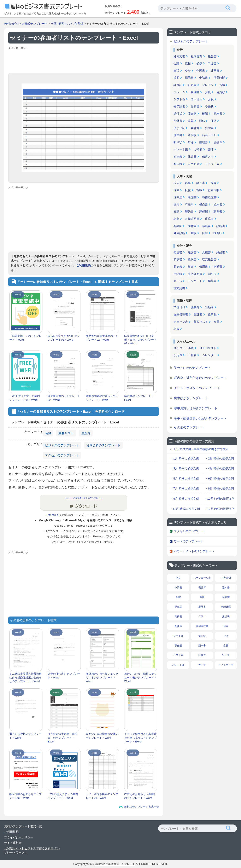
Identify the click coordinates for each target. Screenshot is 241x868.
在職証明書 (192, 219)
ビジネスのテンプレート (62, 445)
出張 (176, 71)
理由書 (178, 135)
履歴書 (192, 197)
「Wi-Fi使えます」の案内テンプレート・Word (63, 796)
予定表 (178, 355)
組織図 (178, 226)
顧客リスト (66, 24)
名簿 (54, 24)
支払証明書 (195, 274)
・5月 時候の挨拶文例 (185, 479)
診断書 (221, 226)
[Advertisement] (84, 60)
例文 (178, 578)
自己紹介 (194, 164)
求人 (176, 183)
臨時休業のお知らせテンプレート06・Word (25, 796)
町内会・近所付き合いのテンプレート (200, 378)
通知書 (226, 588)
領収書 (178, 259)
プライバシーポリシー (19, 837)
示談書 (206, 226)
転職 (188, 190)
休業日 (192, 157)
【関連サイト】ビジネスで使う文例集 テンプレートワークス (32, 850)
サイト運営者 (13, 843)
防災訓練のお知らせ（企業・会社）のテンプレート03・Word (140, 340)
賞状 (194, 233)
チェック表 (181, 322)
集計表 (198, 314)
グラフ (202, 617)
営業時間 (219, 78)
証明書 (192, 85)
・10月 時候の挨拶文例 (219, 499)
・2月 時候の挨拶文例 (219, 458)
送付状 (178, 114)
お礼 (208, 92)
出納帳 (178, 274)
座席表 (209, 219)
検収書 (192, 259)
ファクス (178, 636)
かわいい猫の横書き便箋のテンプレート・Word (102, 736)
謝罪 (211, 149)
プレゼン (208, 85)
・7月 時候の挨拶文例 (185, 488)
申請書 (204, 78)
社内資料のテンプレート (103, 445)
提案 (176, 78)
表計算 (195, 128)
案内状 (178, 164)
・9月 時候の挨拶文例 (185, 499)
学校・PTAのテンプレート (192, 368)
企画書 (201, 71)
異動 (176, 212)
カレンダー (209, 355)
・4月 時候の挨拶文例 (219, 468)
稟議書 (195, 92)
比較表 (198, 149)
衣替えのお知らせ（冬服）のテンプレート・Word (140, 796)
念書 (226, 646)
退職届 (178, 197)
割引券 (212, 274)
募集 (188, 183)
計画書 (215, 71)
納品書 (221, 252)
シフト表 (179, 99)
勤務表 (218, 212)
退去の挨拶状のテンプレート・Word (25, 736)
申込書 (212, 63)
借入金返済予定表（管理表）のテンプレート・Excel (62, 738)
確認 (205, 114)
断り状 (178, 142)
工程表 (192, 355)
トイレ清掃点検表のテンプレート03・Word (102, 796)
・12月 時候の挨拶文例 (219, 509)
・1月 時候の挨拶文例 (185, 458)
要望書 (209, 128)
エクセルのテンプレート (62, 455)
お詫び (221, 92)
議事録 (195, 307)
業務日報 (179, 307)
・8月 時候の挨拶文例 (219, 488)
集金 (191, 267)
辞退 (191, 142)
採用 (176, 204)
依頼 (188, 63)
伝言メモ (208, 157)
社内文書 (179, 56)
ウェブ (202, 665)
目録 (205, 233)
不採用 (189, 204)
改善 (191, 121)
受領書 (195, 106)
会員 (217, 322)
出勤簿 (209, 307)
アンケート (195, 281)
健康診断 (179, 233)
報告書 (212, 56)
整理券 (204, 142)
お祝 (211, 99)
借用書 (204, 267)
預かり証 (179, 128)
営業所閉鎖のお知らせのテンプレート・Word (102, 398)
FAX (226, 636)
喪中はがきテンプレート (191, 398)
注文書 (192, 252)
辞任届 (204, 212)
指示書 (189, 78)
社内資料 (196, 56)
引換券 (218, 142)
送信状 (192, 135)
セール (178, 281)
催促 (213, 121)
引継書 (178, 121)
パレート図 (181, 149)
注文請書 (179, 288)
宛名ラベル (209, 135)
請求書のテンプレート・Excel (139, 398)
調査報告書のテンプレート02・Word (64, 398)
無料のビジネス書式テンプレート (26, 24)
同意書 (192, 226)
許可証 (178, 85)
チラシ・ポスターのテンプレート (197, 388)
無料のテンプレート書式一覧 (142, 807)
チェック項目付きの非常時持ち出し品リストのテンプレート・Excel (140, 738)
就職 (199, 190)
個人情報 (196, 99)
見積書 (206, 252)
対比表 (178, 157)
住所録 (79, 24)
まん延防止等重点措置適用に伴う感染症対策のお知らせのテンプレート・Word (25, 678)
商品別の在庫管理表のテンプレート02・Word (102, 338)
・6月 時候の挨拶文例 (219, 479)
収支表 (178, 267)
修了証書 (179, 106)
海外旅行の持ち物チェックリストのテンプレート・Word (102, 678)
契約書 (189, 212)
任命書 (204, 204)
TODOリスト (208, 348)
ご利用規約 (83, 265)
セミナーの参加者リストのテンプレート (84, 498)
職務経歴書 (209, 197)
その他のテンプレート (189, 427)
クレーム (179, 92)
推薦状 (218, 233)
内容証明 (226, 578)
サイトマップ (226, 665)
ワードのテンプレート (188, 541)
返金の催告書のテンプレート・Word (64, 676)
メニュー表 (212, 164)
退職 (176, 190)
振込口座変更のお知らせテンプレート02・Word (64, 338)
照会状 (192, 114)
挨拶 (199, 63)
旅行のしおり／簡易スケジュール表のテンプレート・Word (140, 678)
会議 (176, 63)
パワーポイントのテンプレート (194, 551)
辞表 (213, 183)
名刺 (176, 219)
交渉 (188, 71)
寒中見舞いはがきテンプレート (196, 408)
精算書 (212, 281)
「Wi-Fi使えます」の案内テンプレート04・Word (25, 398)
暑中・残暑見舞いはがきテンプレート (200, 418)
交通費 (218, 267)
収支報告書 (209, 259)
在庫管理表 (181, 314)
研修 (202, 121)
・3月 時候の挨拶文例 (185, 468)
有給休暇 (213, 190)
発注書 (178, 252)
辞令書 (201, 183)
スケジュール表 (184, 348)
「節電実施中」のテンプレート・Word (25, 338)
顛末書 (218, 114)
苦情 (222, 85)
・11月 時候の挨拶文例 (185, 509)
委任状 (209, 106)
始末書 (218, 204)
